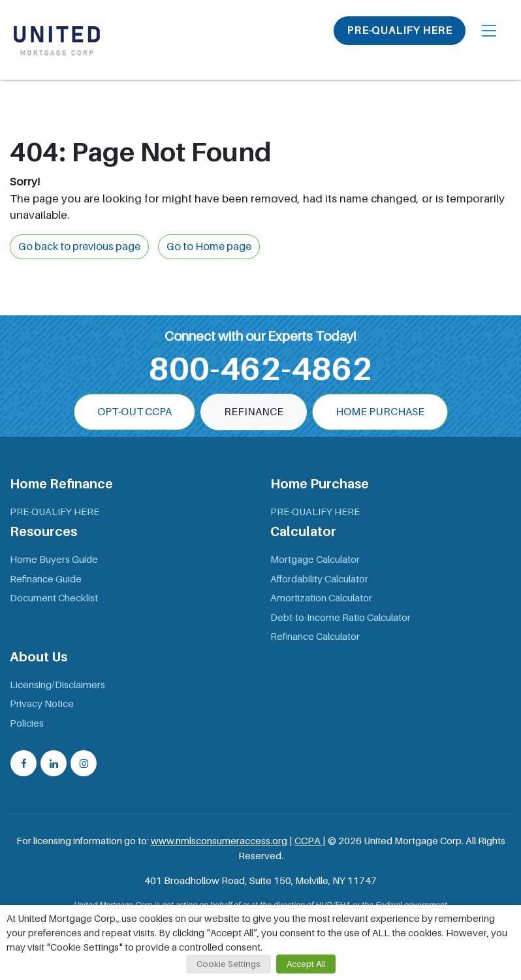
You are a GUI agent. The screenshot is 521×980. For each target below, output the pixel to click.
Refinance (254, 412)
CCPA (308, 841)
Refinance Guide (46, 579)
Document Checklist (54, 598)
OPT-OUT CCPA (134, 412)
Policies (27, 723)
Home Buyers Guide (54, 560)
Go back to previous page (79, 247)
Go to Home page (209, 247)
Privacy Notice (42, 704)
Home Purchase (380, 412)
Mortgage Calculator (315, 560)
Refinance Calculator (315, 637)
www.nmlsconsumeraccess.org (219, 841)
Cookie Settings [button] (229, 964)
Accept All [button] (306, 964)
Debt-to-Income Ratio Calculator (340, 618)
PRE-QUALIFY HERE (400, 31)
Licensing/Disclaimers (57, 685)
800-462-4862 (260, 369)
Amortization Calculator (321, 598)
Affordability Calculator (319, 579)
